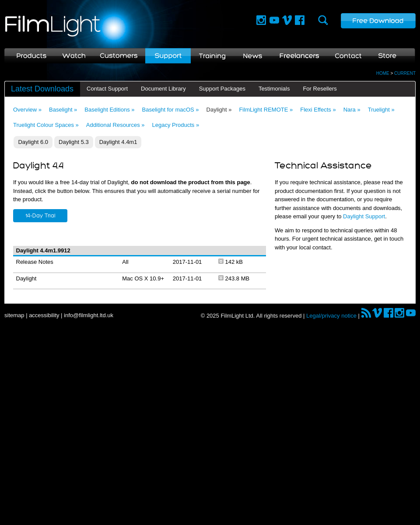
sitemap (14, 315)
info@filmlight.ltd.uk (89, 315)
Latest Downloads (42, 89)
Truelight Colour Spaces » (46, 125)
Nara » (352, 110)
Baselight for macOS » (171, 110)
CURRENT (405, 73)
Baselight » (63, 110)
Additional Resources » (115, 125)
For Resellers (320, 89)
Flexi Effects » (318, 110)
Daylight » (219, 110)
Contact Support (107, 89)
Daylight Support (364, 216)
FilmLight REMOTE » (266, 110)
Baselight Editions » (109, 110)
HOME (383, 73)
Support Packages (222, 89)
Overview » (27, 110)
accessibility (44, 315)
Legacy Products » (176, 125)
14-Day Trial (40, 216)
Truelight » (381, 110)
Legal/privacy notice (331, 316)
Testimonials (274, 89)
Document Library (163, 89)
